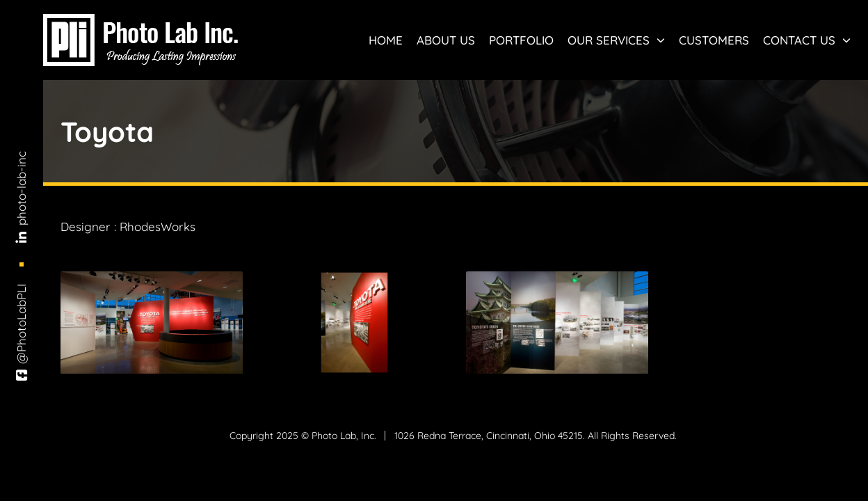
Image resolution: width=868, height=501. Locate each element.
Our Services (616, 40)
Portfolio (521, 40)
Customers (714, 40)
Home (386, 40)
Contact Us (807, 40)
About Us (446, 40)
